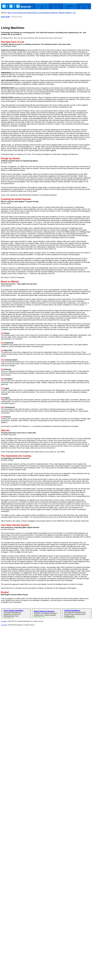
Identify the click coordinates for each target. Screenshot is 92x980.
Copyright (4, 621)
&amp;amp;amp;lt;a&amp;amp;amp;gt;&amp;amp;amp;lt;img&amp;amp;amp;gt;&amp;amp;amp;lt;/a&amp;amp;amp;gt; (46, 613)
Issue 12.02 (5, 17)
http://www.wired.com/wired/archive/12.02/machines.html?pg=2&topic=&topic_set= (42, 13)
